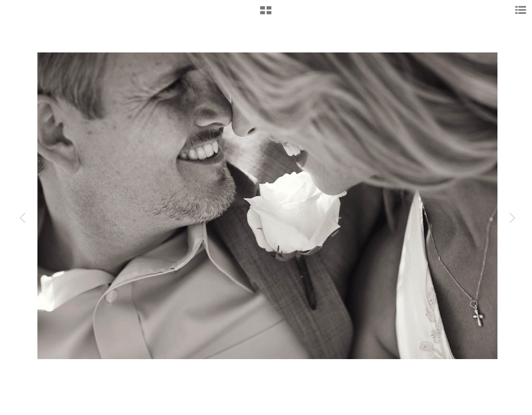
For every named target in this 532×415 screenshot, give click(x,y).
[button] (266, 14)
